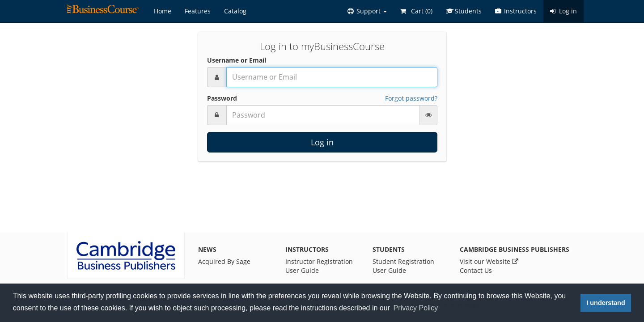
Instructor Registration (319, 261)
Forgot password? (411, 98)
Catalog (235, 11)
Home (163, 11)
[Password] (323, 115)
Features (198, 11)
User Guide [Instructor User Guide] (302, 270)
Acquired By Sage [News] (224, 261)
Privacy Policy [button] (416, 308)
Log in (563, 11)
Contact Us (476, 270)
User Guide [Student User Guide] (389, 270)
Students (464, 11)
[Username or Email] (332, 77)
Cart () (416, 11)
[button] (367, 11)
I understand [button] (606, 303)
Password (222, 98)
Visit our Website (489, 261)
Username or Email (237, 60)
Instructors (516, 11)
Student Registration (403, 261)
